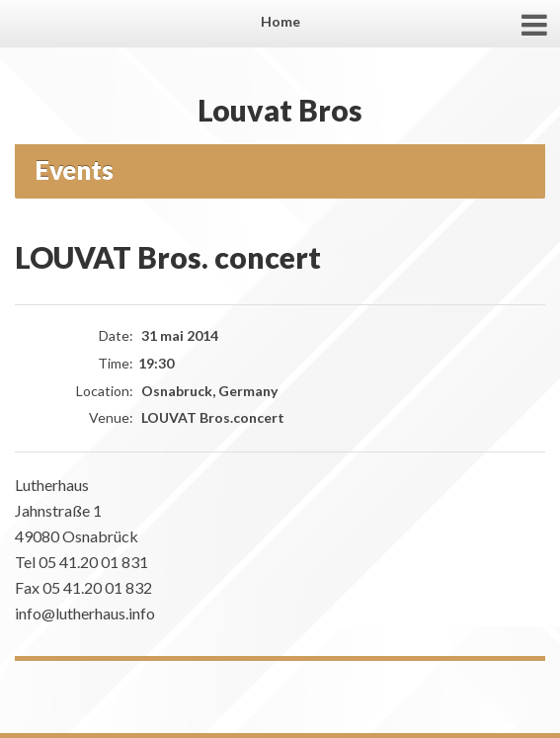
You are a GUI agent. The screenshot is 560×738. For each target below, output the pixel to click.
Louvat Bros (280, 110)
